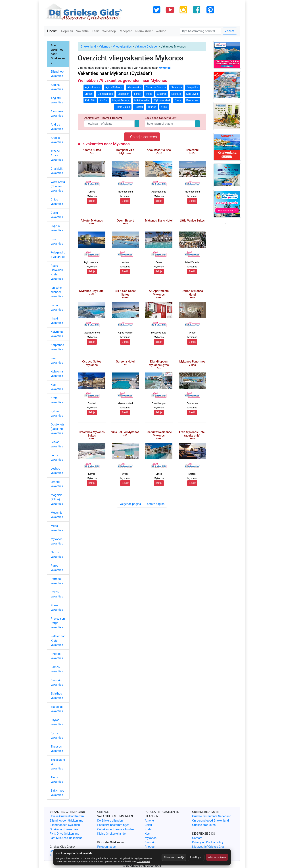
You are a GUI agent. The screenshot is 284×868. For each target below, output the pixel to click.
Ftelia (149, 94)
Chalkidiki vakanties (57, 171)
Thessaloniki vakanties (58, 764)
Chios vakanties (57, 202)
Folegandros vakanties (58, 255)
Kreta (148, 829)
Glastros (162, 94)
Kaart (96, 31)
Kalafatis (176, 94)
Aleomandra (134, 87)
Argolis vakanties (57, 140)
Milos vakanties (57, 528)
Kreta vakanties (57, 400)
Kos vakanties (57, 387)
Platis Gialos (123, 107)
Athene (149, 821)
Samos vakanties (57, 669)
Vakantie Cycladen (146, 47)
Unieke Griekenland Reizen (67, 816)
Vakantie (82, 31)
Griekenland (88, 47)
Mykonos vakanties (57, 541)
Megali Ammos (121, 100)
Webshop (109, 31)
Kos (147, 834)
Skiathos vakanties (57, 696)
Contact (197, 838)
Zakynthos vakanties (57, 793)
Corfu (148, 825)
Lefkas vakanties (57, 444)
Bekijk (92, 201)
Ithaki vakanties (57, 321)
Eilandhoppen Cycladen (65, 825)
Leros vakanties (57, 457)
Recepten (126, 31)
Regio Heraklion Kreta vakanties (57, 272)
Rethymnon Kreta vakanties (58, 641)
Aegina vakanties (57, 87)
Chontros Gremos (156, 87)
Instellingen (196, 857)
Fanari (138, 94)
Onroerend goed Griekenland (210, 821)
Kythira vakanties (57, 413)
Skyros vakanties (57, 722)
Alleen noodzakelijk (174, 857)
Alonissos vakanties (57, 113)
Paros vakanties (57, 568)
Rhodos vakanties (57, 656)
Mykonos (151, 838)
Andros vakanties (57, 127)
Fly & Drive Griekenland (65, 834)
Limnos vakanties (57, 484)
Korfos (104, 100)
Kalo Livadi (192, 94)
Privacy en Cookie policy (208, 842)
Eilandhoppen (105, 94)
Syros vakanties (57, 735)
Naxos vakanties (57, 555)
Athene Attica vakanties (57, 155)
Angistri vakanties (57, 100)
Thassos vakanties (57, 749)
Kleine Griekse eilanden (112, 834)
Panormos (192, 100)
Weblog (161, 31)
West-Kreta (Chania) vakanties (58, 186)
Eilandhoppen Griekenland (67, 821)
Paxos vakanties (57, 594)
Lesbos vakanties (57, 471)
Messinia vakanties (57, 515)
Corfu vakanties (57, 215)
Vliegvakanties (122, 47)
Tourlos (152, 107)
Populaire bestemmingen (113, 825)
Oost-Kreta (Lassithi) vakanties (58, 429)
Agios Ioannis (93, 87)
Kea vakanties (57, 360)
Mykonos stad (162, 100)
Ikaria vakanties (57, 307)
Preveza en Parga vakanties (58, 623)
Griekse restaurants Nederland (212, 816)
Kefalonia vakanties (57, 374)
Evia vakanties (57, 241)
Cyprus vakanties (57, 228)
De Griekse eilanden (110, 821)
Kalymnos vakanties (57, 334)
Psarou (139, 107)
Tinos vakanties (57, 780)
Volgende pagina (130, 504)
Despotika (192, 87)
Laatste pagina (155, 504)
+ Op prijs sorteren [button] (142, 137)
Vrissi (164, 107)
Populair (67, 31)
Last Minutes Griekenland (66, 838)
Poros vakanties (57, 608)
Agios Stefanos (114, 87)
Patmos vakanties (57, 581)
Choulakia (176, 87)
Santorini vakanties (57, 682)
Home (52, 31)
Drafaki (89, 94)
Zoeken (230, 31)
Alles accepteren (217, 857)
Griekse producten (204, 825)
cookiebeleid (143, 861)
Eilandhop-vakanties (58, 74)
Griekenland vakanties (64, 829)
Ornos (178, 100)
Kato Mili (90, 100)
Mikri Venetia (142, 100)
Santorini (150, 842)
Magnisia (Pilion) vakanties (57, 499)
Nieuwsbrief (144, 31)
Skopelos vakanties (57, 709)
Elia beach (124, 94)
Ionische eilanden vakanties (57, 292)
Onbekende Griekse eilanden (116, 829)
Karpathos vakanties (57, 347)
